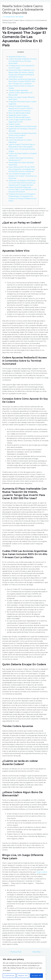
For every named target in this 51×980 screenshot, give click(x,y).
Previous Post (15, 952)
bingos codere (42, 872)
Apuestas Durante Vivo (17, 57)
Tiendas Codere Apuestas (18, 90)
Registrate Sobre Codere (18, 115)
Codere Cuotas (14, 124)
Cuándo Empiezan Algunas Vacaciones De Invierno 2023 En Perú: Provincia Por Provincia (21, 108)
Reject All (23, 976)
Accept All (37, 976)
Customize (9, 976)
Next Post (38, 952)
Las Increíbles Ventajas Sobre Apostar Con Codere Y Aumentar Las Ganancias (22, 176)
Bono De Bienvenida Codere (19, 113)
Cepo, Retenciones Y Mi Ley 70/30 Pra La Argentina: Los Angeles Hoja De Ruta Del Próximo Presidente (22, 169)
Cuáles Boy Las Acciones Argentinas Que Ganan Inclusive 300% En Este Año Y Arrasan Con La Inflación (22, 81)
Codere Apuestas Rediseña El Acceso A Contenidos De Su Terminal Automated (23, 61)
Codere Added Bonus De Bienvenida (22, 126)
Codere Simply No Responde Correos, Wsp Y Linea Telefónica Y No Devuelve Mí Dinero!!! (23, 190)
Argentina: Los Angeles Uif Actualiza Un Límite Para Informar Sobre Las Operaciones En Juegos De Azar (22, 183)
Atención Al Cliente (16, 138)
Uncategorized (9, 17)
